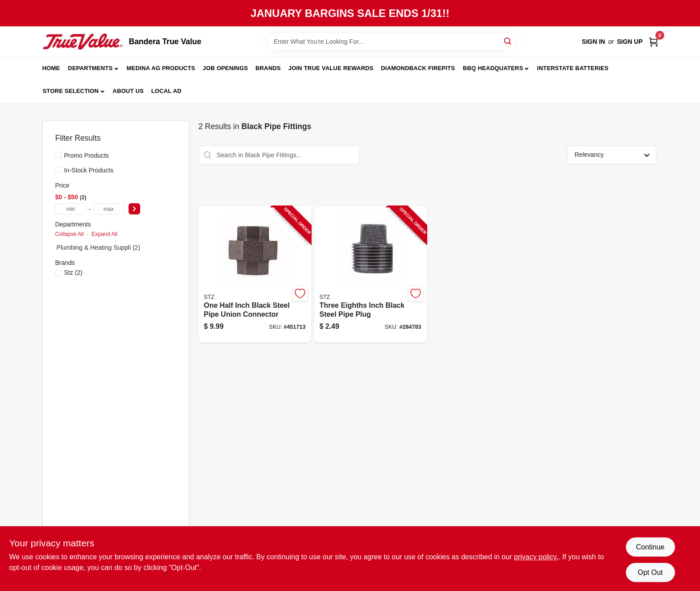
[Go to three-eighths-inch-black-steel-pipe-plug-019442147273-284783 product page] (371, 275)
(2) (73, 272)
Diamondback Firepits (418, 68)
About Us (128, 91)
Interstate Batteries (573, 68)
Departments (90, 68)
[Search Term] (392, 42)
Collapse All (70, 234)
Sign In (593, 42)
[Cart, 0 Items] (654, 42)
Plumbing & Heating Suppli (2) (99, 247)
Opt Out (650, 572)
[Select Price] (134, 209)
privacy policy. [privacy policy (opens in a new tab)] (536, 557)
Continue (650, 547)
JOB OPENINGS (225, 68)
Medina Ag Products (161, 68)
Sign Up (630, 42)
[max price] (108, 209)
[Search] (508, 41)
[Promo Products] (58, 155)
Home (51, 68)
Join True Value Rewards (331, 68)
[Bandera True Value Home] (83, 42)
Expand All (104, 234)
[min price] (71, 209)
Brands (268, 68)
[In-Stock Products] (58, 170)
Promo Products (87, 155)
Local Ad (167, 91)
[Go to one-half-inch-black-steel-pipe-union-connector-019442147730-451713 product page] (255, 275)
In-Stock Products (89, 170)
